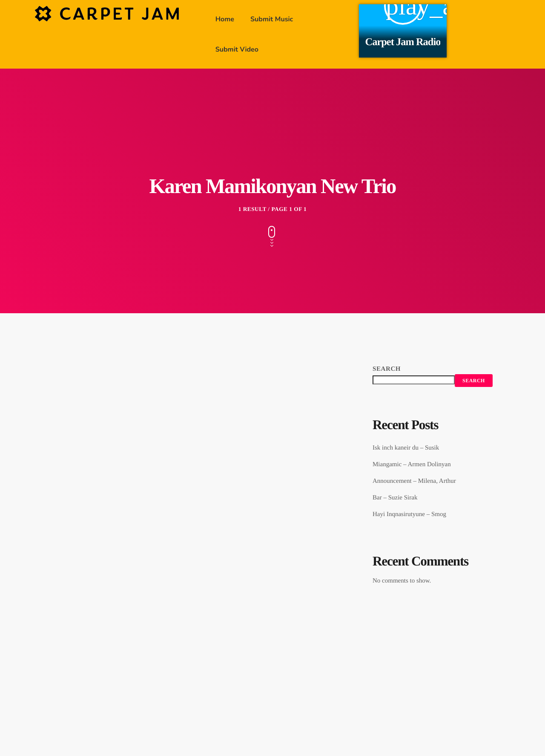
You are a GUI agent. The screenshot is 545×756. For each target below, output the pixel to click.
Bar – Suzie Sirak (395, 498)
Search (387, 369)
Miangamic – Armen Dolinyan (412, 465)
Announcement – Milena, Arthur (414, 481)
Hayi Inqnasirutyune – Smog (409, 514)
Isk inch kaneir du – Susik (406, 448)
